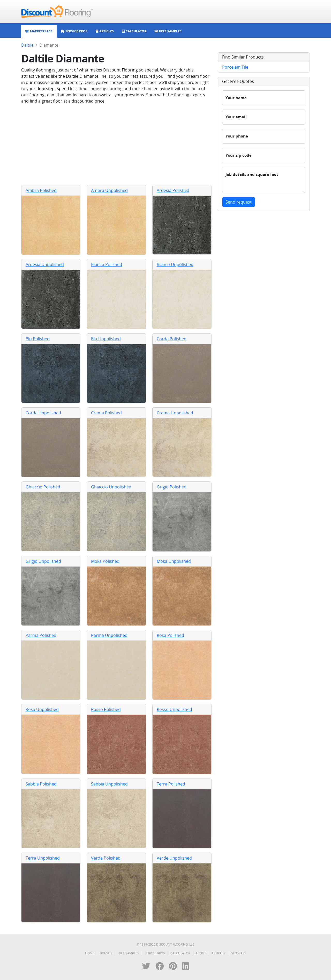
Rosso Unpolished (174, 709)
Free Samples (128, 953)
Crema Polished (106, 413)
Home (90, 953)
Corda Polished (172, 339)
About (201, 953)
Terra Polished (171, 784)
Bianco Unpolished (175, 264)
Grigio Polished (172, 487)
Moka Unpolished (174, 561)
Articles (218, 953)
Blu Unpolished (106, 339)
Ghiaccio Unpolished (111, 487)
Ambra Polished (41, 190)
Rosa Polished (170, 635)
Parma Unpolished (109, 635)
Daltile (27, 45)
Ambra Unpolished (109, 190)
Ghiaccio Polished (43, 487)
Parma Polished (41, 635)
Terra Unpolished (43, 858)
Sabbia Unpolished (109, 784)
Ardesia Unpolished (45, 264)
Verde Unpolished (174, 858)
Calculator (180, 953)
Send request (239, 202)
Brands (106, 953)
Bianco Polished (107, 264)
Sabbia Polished (41, 784)
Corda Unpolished (43, 413)
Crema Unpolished (175, 413)
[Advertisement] (116, 145)
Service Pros (155, 953)
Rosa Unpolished (42, 709)
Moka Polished (105, 561)
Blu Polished (38, 339)
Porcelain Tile (235, 67)
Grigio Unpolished (43, 561)
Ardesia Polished (173, 190)
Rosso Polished (106, 709)
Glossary (238, 953)
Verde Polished (106, 858)
